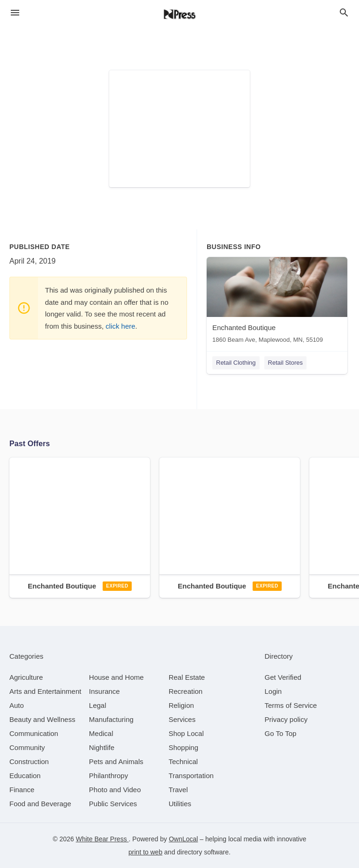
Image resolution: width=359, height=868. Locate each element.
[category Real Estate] (187, 677)
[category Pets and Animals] (116, 761)
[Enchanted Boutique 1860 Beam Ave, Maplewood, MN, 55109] (277, 302)
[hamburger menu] (15, 13)
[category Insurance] (105, 691)
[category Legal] (98, 705)
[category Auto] (17, 705)
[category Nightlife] (102, 747)
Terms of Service (291, 705)
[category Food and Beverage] (40, 804)
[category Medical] (101, 733)
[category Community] (27, 747)
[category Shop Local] (186, 733)
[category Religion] (181, 705)
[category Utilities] (180, 804)
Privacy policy (286, 719)
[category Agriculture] (26, 677)
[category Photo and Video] (115, 790)
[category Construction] (29, 761)
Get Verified (283, 677)
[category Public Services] (113, 804)
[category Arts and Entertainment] (45, 691)
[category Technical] (183, 761)
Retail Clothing (236, 363)
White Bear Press (102, 839)
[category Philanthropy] (108, 776)
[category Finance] (22, 790)
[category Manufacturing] (111, 719)
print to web (145, 852)
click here (120, 326)
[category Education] (25, 776)
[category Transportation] (191, 776)
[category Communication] (34, 733)
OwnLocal (183, 839)
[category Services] (182, 719)
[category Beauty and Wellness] (42, 719)
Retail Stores (285, 363)
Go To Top (281, 733)
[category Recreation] (186, 691)
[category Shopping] (183, 747)
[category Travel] (178, 790)
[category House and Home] (116, 677)
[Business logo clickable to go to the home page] (179, 14)
